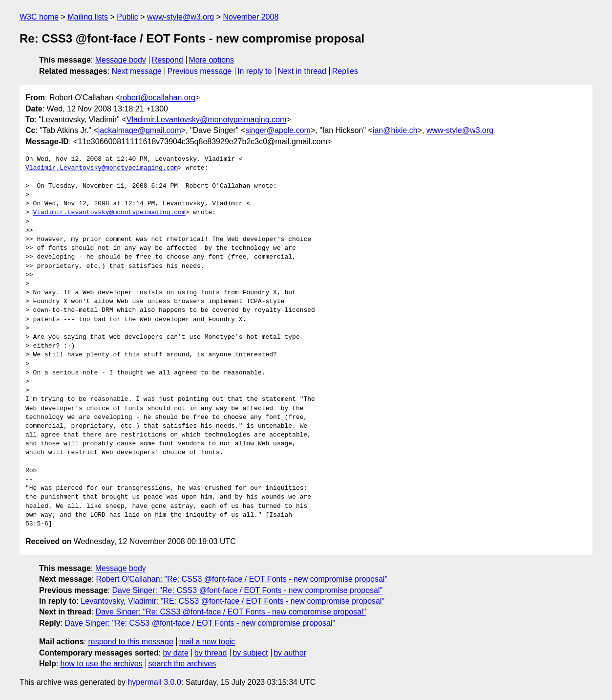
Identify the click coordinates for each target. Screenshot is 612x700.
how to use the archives (102, 664)
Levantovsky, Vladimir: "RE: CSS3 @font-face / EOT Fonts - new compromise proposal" (232, 601)
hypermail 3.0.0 (154, 682)
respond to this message (130, 642)
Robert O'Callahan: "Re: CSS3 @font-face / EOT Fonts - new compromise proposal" (242, 579)
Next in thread (302, 71)
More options (212, 60)
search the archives (182, 664)
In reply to (254, 71)
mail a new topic (207, 642)
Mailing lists (88, 17)
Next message (137, 71)
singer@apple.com (278, 130)
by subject (250, 653)
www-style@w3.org (180, 17)
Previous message (200, 71)
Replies (345, 71)
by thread (211, 653)
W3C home (39, 17)
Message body (121, 60)
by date (175, 653)
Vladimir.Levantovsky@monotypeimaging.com (207, 120)
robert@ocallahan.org (158, 98)
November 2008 (251, 17)
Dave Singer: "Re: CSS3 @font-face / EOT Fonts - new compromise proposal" (247, 590)
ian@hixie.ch (395, 130)
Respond (168, 60)
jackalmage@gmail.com (140, 130)
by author (290, 653)
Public (127, 17)
